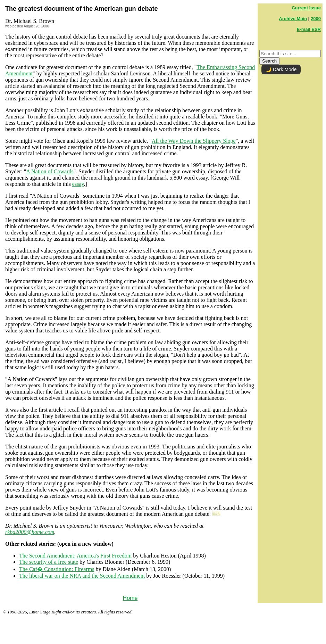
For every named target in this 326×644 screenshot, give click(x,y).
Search (269, 61)
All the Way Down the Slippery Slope (194, 141)
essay (78, 184)
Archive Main (293, 19)
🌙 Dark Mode (281, 69)
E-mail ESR (309, 29)
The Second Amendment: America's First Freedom (75, 556)
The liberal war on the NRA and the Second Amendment (82, 576)
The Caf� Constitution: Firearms (57, 569)
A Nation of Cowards (50, 171)
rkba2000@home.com (30, 532)
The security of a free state (49, 562)
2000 (316, 19)
